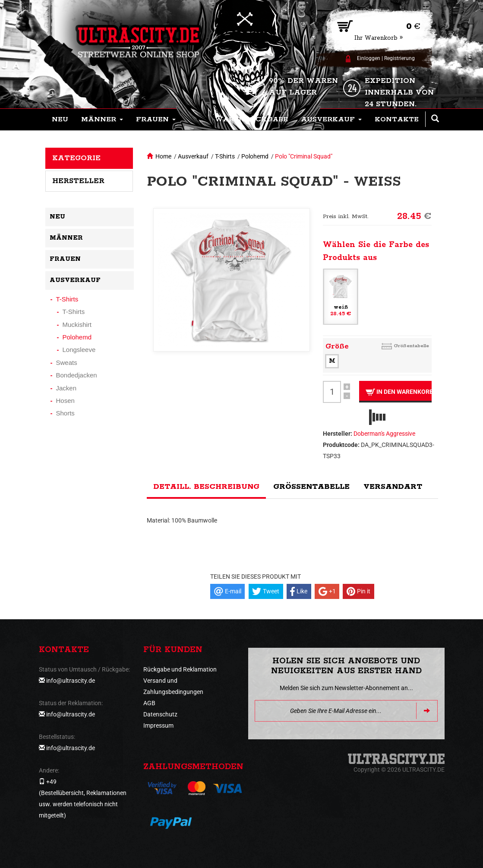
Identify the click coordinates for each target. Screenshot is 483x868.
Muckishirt (77, 325)
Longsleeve (79, 350)
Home (163, 156)
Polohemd (255, 156)
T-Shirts (225, 156)
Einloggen (369, 58)
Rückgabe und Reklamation (180, 669)
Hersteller (78, 181)
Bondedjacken (77, 375)
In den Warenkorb (399, 392)
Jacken (66, 388)
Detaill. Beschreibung (206, 487)
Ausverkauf (193, 156)
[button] (102, 120)
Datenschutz (160, 714)
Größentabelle (411, 346)
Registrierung (399, 58)
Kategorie (76, 158)
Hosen (65, 401)
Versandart (393, 487)
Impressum (158, 725)
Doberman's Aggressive (384, 434)
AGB (149, 703)
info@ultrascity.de (71, 681)
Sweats (67, 363)
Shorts (65, 413)
